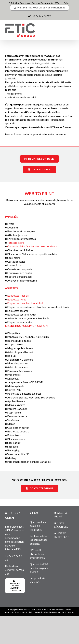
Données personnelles (63, 612)
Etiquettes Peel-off (18, 295)
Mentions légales (44, 612)
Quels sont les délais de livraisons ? (38, 526)
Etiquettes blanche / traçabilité (25, 303)
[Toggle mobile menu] (72, 25)
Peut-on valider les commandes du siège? (39, 540)
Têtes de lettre (16, 243)
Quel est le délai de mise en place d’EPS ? (39, 568)
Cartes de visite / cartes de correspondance (32, 246)
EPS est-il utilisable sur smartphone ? (37, 554)
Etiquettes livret (17, 299)
